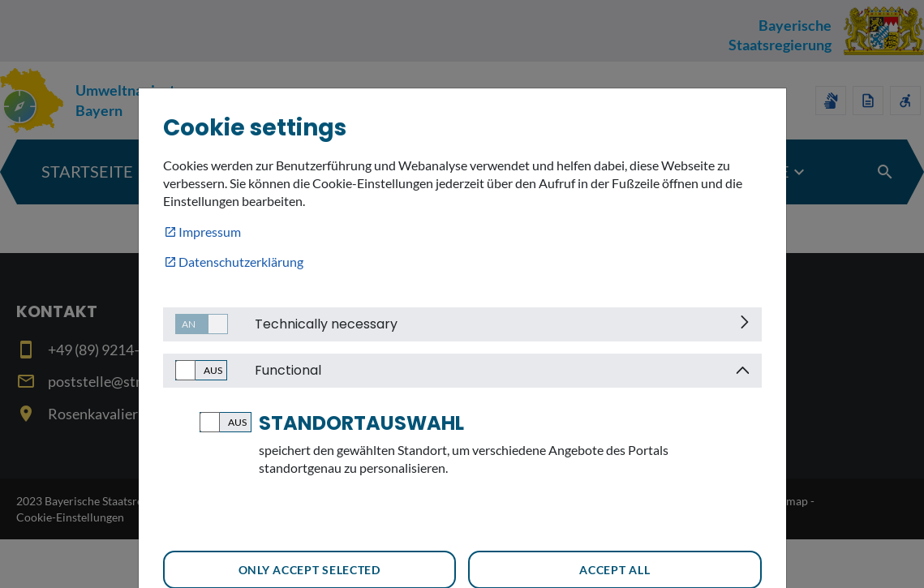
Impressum (210, 232)
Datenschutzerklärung (241, 262)
